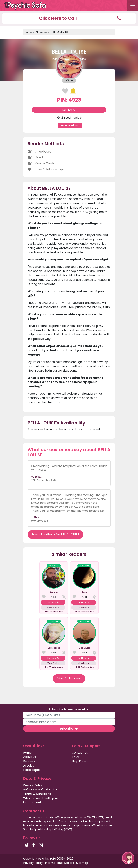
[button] (69, 18)
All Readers (42, 32)
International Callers (59, 863)
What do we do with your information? (41, 800)
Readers (29, 761)
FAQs (75, 757)
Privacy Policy (33, 785)
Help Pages (80, 761)
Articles (29, 766)
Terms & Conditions (37, 794)
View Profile (53, 608)
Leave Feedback (70, 125)
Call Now (69, 110)
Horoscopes (32, 770)
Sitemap (82, 863)
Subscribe (69, 729)
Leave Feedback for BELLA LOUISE (56, 534)
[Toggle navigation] (133, 5)
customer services (60, 825)
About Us (30, 757)
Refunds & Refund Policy (40, 789)
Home (28, 32)
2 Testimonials (69, 118)
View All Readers (69, 678)
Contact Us (80, 753)
